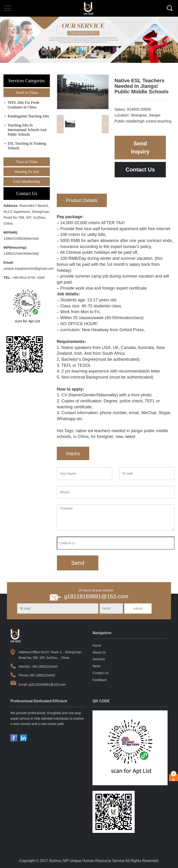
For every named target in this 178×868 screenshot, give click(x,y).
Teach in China (27, 93)
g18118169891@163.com (96, 596)
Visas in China (27, 162)
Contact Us (140, 170)
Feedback (100, 680)
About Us (99, 652)
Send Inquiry (140, 147)
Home (97, 645)
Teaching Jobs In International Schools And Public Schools (27, 130)
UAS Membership (27, 182)
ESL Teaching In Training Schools (27, 146)
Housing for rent (27, 172)
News (97, 666)
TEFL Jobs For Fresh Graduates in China (23, 105)
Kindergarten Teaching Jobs (28, 116)
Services (99, 659)
